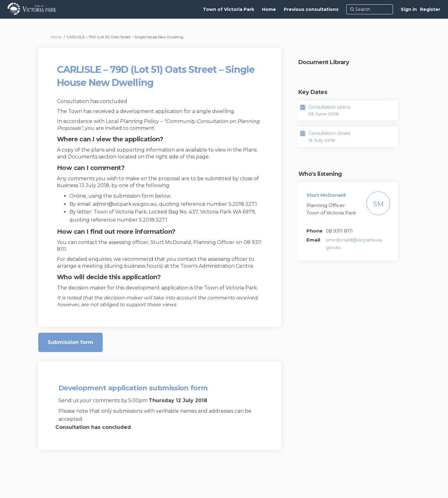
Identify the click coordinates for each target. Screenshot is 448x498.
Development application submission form (133, 388)
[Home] (269, 9)
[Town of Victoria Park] (229, 9)
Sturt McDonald (326, 195)
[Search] (370, 9)
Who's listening (320, 174)
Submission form (70, 342)
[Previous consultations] (311, 9)
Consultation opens (329, 107)
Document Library (324, 62)
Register (430, 9)
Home (56, 37)
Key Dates (313, 92)
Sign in (409, 9)
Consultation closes (329, 133)
